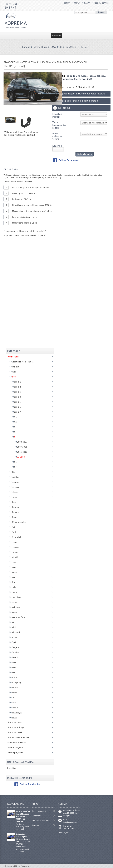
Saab (13, 667)
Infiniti (14, 557)
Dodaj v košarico (85, 154)
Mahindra (15, 607)
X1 (14, 417)
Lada (13, 587)
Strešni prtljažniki (15, 752)
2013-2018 (21, 452)
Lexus (13, 602)
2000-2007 (21, 442)
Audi (13, 372)
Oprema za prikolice (16, 742)
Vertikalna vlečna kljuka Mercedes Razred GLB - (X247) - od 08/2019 (23, 817)
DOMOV (67, 3)
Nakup (87, 3)
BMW (53, 47)
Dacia (13, 502)
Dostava (36, 825)
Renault (14, 657)
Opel (13, 642)
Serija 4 (16, 397)
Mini (13, 627)
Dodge (13, 517)
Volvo (13, 717)
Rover (13, 662)
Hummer (14, 547)
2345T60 (82, 47)
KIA (12, 582)
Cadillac (14, 477)
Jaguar (13, 572)
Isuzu (13, 562)
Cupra (13, 497)
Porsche (14, 652)
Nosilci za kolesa (15, 722)
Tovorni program (15, 747)
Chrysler (14, 487)
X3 (14, 427)
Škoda (13, 677)
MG (12, 622)
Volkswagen (16, 712)
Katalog (26, 47)
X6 (14, 462)
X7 (14, 467)
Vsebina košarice (101, 3)
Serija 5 (16, 402)
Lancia (13, 592)
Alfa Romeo (16, 367)
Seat (12, 672)
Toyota (14, 707)
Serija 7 (16, 412)
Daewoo (14, 507)
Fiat (12, 527)
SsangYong (15, 682)
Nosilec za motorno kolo (18, 737)
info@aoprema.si (70, 822)
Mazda (13, 612)
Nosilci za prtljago (16, 727)
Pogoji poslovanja (39, 811)
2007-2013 (21, 447)
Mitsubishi (15, 632)
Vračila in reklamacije (41, 820)
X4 (14, 432)
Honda (13, 542)
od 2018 (70, 47)
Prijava (77, 3)
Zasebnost (36, 816)
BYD (12, 472)
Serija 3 (16, 392)
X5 (61, 47)
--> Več (21, 829)
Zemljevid (67, 815)
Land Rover (16, 597)
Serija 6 (16, 407)
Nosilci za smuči (15, 732)
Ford (13, 532)
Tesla (13, 702)
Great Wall (15, 537)
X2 (14, 422)
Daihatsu (14, 512)
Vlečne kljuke (40, 47)
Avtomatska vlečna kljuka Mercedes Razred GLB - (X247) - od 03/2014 (23, 839)
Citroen (14, 492)
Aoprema (21, 24)
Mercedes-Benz (17, 617)
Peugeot (14, 647)
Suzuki (13, 692)
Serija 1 (16, 382)
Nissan (13, 637)
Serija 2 (16, 387)
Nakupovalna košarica (20, 762)
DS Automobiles (18, 522)
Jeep (12, 577)
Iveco (13, 567)
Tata (12, 697)
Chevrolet (15, 482)
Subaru (14, 687)
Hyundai (14, 552)
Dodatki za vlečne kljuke (21, 362)
